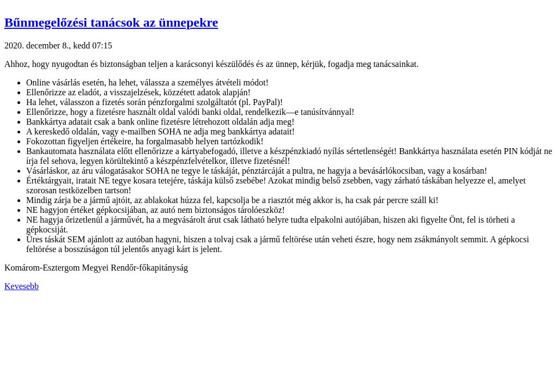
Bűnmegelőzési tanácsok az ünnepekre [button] (111, 22)
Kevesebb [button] (22, 286)
